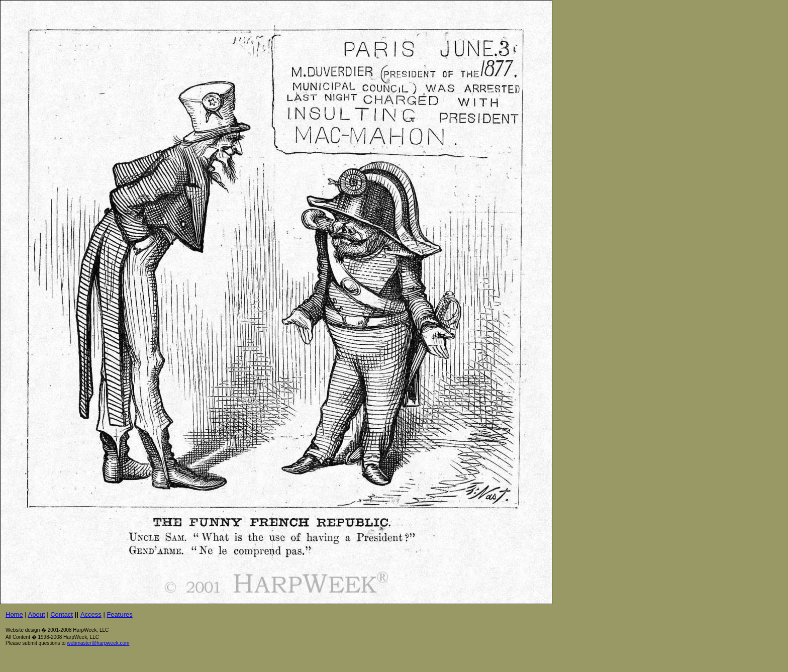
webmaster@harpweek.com (98, 643)
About (37, 614)
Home (14, 614)
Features (119, 614)
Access (91, 614)
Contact (62, 614)
